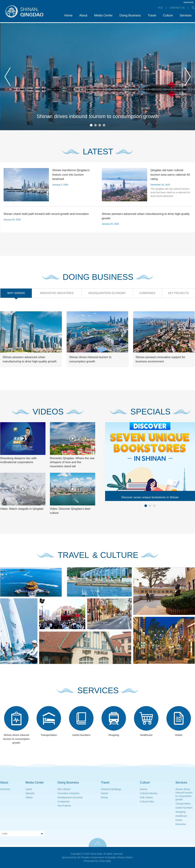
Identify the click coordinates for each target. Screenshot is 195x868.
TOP (98, 842)
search (193, 8)
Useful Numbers (184, 808)
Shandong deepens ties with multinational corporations (18, 460)
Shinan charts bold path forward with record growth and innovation (46, 214)
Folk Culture (146, 797)
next (188, 77)
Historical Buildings (111, 789)
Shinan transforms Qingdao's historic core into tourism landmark (71, 175)
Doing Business (68, 783)
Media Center (35, 783)
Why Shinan (64, 789)
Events (144, 789)
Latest (29, 789)
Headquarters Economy (70, 797)
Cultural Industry (149, 793)
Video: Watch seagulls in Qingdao (22, 509)
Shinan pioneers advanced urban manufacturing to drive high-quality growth (146, 216)
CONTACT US (177, 8)
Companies (64, 802)
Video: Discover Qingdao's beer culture (70, 511)
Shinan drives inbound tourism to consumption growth (98, 116)
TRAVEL (73, 555)
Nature (105, 793)
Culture (145, 783)
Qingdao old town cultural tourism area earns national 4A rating (170, 175)
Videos (29, 797)
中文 (160, 8)
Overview (5, 789)
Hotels (179, 820)
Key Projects (64, 806)
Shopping (181, 812)
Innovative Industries (69, 793)
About (4, 783)
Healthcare (181, 816)
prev (8, 77)
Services (181, 783)
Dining (104, 797)
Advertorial (188, 2)
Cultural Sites (147, 802)
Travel (105, 783)
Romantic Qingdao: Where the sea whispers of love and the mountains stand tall (72, 462)
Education (181, 824)
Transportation (183, 804)
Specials (30, 793)
